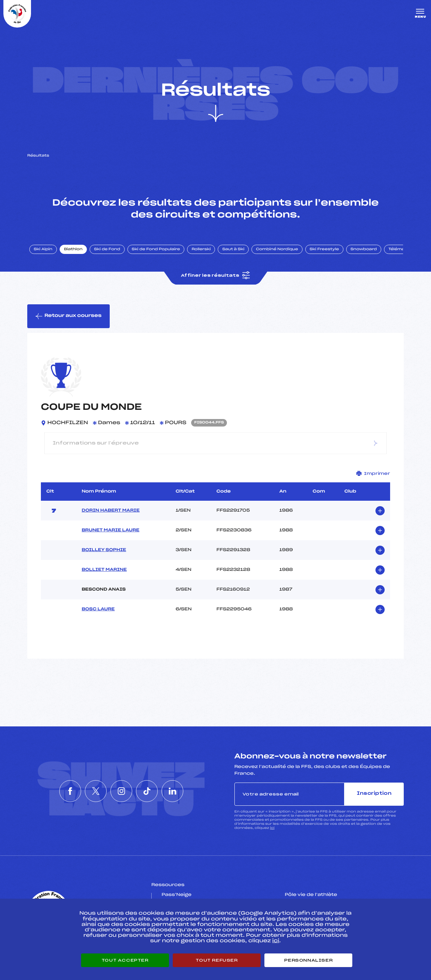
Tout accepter (125, 960)
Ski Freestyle (324, 250)
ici (272, 828)
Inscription (374, 794)
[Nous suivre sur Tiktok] (152, 791)
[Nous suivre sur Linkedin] (183, 791)
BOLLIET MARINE (104, 570)
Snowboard (364, 250)
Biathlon (73, 250)
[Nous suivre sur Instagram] (121, 791)
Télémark (399, 250)
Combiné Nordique (277, 250)
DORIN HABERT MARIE (111, 511)
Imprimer (373, 473)
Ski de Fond (107, 250)
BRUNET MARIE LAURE (111, 530)
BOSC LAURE (98, 609)
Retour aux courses (68, 316)
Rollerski (201, 250)
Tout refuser (217, 960)
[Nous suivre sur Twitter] (90, 791)
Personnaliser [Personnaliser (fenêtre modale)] (308, 960)
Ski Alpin (43, 250)
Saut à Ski (233, 250)
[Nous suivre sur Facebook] (59, 791)
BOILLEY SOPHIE (104, 550)
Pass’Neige (176, 895)
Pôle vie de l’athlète (311, 895)
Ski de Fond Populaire (156, 250)
